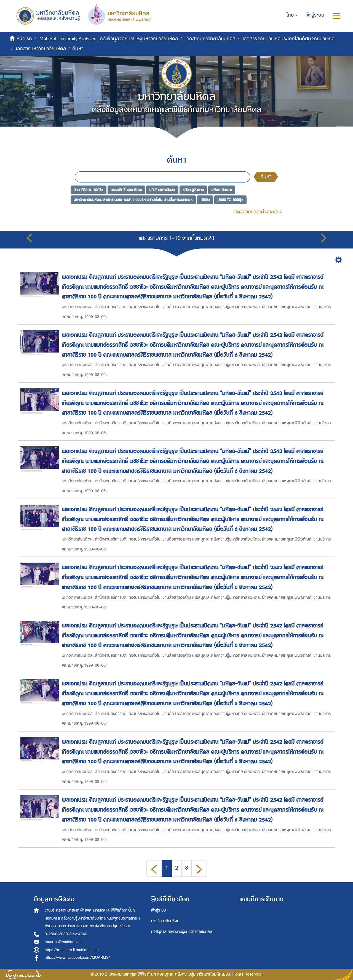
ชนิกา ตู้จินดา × (193, 190)
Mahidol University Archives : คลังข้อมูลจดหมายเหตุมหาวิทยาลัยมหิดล (109, 39)
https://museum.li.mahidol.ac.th (72, 950)
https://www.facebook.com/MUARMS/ (77, 958)
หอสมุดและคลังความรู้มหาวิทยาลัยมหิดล (182, 932)
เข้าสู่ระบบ (158, 910)
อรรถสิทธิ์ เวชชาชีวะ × (126, 190)
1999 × (205, 199)
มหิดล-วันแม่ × (222, 190)
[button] (292, 15)
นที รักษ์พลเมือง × (162, 190)
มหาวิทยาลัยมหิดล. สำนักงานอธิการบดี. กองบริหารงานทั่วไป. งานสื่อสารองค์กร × (133, 199)
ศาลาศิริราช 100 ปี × (88, 190)
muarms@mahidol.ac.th (65, 942)
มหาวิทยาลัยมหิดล (165, 921)
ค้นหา (266, 177)
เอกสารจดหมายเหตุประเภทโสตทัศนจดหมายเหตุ (289, 39)
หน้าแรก (24, 39)
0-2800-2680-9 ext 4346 (66, 934)
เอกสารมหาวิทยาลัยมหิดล (210, 39)
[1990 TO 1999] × (230, 199)
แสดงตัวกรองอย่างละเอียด (257, 212)
